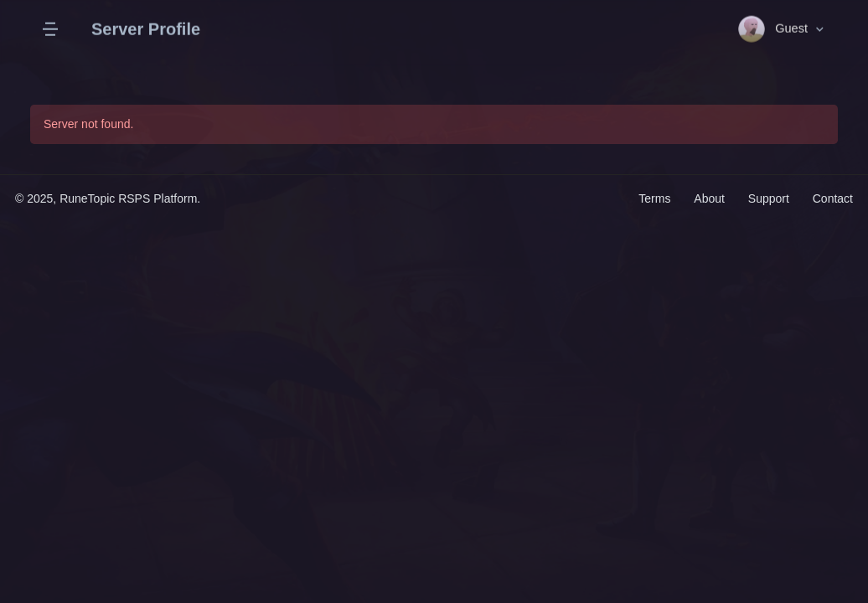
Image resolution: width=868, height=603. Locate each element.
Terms (656, 198)
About (709, 198)
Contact (833, 198)
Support (769, 198)
